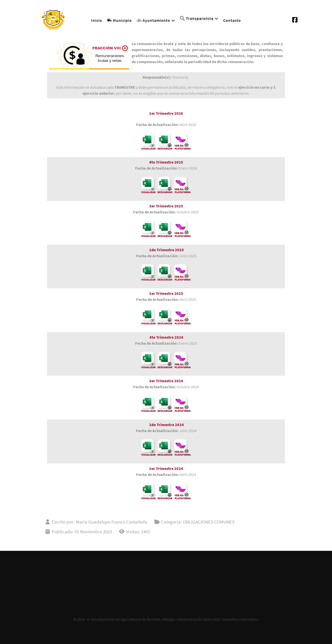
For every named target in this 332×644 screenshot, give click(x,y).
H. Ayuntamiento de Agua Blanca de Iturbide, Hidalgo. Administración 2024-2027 (154, 619)
